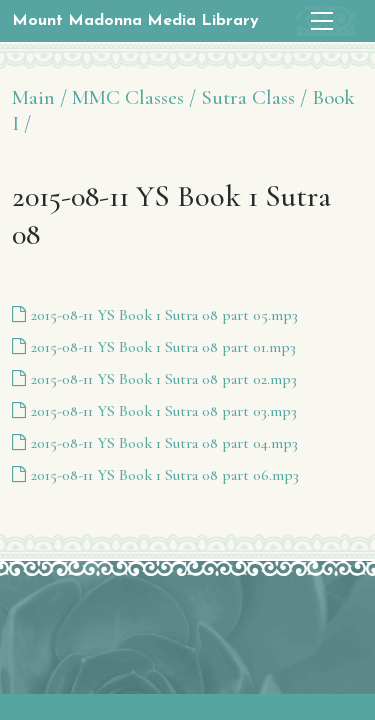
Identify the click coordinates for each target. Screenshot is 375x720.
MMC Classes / (134, 97)
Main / (39, 97)
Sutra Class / (254, 97)
